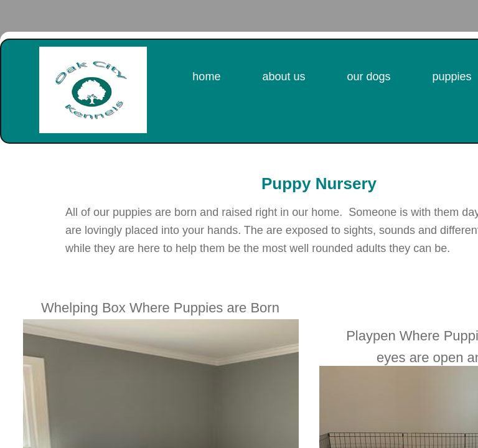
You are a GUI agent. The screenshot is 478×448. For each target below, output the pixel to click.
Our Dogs (368, 77)
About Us (284, 77)
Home (206, 77)
